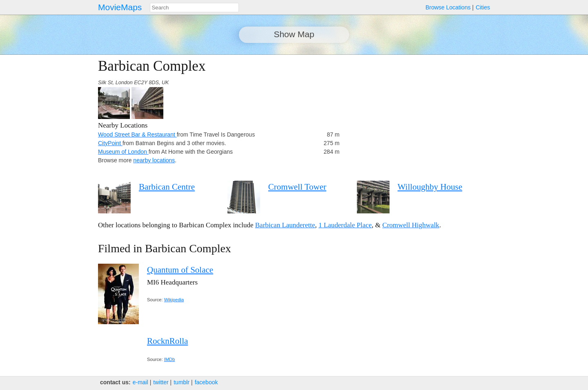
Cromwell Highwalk (411, 225)
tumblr (182, 382)
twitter (161, 382)
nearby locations (154, 160)
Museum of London (123, 152)
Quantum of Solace (180, 270)
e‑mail (140, 382)
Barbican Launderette (285, 225)
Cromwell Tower (297, 187)
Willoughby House (430, 187)
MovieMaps (120, 7)
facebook (206, 382)
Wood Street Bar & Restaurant (137, 134)
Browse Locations (448, 7)
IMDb (170, 359)
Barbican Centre (167, 187)
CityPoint (110, 143)
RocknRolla (167, 341)
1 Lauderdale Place (345, 225)
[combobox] (194, 8)
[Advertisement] (419, 115)
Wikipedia (174, 300)
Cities (483, 7)
